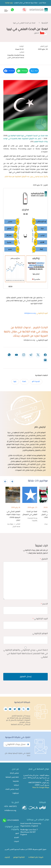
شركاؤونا (16, 793)
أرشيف (7, 857)
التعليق (44, 559)
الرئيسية (45, 23)
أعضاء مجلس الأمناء (12, 789)
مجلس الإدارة (14, 773)
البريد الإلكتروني (40, 619)
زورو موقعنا (9, 3)
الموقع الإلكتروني (40, 634)
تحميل (40, 33)
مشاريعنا (16, 781)
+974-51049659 (13, 820)
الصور (17, 833)
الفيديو (16, 838)
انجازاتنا (16, 785)
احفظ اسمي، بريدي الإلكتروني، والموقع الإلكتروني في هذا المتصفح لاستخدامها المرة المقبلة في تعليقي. (26, 654)
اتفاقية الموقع (19, 857)
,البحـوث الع (36, 382)
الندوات (16, 842)
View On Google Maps (41, 787)
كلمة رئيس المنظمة (12, 777)
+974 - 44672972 (10, 806)
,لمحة (24, 382)
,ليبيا (15, 382)
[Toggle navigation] (4, 10)
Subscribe (27, 746)
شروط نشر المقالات (36, 857)
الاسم (44, 604)
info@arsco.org (30, 313)
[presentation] (5, 481)
